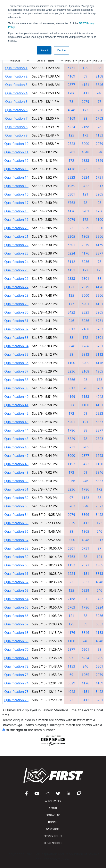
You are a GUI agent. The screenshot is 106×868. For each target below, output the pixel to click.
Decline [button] (62, 50)
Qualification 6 (17, 110)
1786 (71, 93)
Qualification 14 (16, 177)
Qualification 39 (16, 388)
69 (85, 76)
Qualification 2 (17, 76)
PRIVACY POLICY (53, 836)
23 (85, 169)
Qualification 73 (16, 675)
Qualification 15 (16, 186)
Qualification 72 (16, 666)
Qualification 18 (16, 211)
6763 (100, 118)
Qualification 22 (16, 245)
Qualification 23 (16, 253)
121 (85, 194)
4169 (71, 76)
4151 (85, 85)
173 (85, 110)
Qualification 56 (16, 531)
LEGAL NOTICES (53, 843)
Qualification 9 (17, 135)
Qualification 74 (16, 683)
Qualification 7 (17, 118)
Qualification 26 (16, 279)
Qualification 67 (16, 624)
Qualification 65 (16, 607)
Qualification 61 (16, 574)
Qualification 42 (16, 413)
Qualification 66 (16, 616)
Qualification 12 (16, 161)
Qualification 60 (16, 565)
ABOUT (53, 808)
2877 (71, 85)
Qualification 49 (16, 472)
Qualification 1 (17, 68)
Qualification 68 (16, 633)
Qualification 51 (16, 489)
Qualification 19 (16, 220)
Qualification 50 (16, 481)
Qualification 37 (16, 371)
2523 (71, 144)
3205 (100, 194)
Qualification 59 (16, 557)
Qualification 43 (16, 422)
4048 (71, 110)
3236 (100, 110)
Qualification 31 (16, 321)
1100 (100, 220)
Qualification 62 (16, 582)
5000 (85, 144)
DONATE (53, 822)
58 (99, 279)
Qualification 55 (16, 523)
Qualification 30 (16, 312)
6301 (71, 194)
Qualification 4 (17, 93)
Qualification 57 (16, 540)
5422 (85, 186)
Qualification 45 (16, 439)
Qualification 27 (16, 287)
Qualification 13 (16, 169)
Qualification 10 (16, 144)
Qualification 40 (16, 397)
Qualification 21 (16, 236)
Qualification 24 (16, 262)
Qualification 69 (16, 641)
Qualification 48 (16, 464)
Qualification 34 (16, 346)
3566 (100, 236)
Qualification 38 (16, 380)
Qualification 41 (16, 405)
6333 (85, 161)
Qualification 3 (17, 85)
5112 (85, 93)
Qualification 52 (16, 498)
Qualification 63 (16, 590)
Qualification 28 (16, 295)
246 (99, 93)
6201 (71, 152)
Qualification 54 (16, 515)
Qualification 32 (16, 329)
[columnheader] (17, 60)
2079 (85, 102)
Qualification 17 (16, 203)
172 (71, 161)
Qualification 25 (16, 270)
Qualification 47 (16, 456)
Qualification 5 (17, 102)
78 (71, 102)
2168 (100, 76)
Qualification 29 (16, 304)
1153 (100, 135)
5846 (100, 85)
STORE (53, 829)
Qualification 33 (16, 338)
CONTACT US (53, 815)
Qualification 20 (16, 228)
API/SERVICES (53, 801)
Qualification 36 (16, 363)
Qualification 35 (16, 354)
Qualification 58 (16, 548)
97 (99, 102)
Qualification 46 (16, 447)
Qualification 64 (16, 599)
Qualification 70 (16, 649)
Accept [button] (44, 50)
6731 (71, 68)
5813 (100, 186)
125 (85, 68)
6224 (71, 127)
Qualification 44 (16, 430)
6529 (100, 161)
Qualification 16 (16, 194)
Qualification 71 (16, 658)
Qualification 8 (17, 127)
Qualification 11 (16, 152)
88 (99, 68)
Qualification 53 (16, 506)
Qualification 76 (16, 700)
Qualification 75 (16, 692)
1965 (71, 186)
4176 (71, 169)
